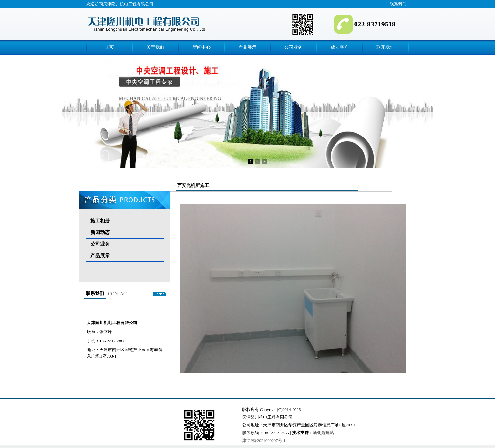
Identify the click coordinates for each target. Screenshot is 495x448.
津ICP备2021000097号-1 (264, 440)
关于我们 (155, 47)
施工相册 (100, 221)
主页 (109, 47)
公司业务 (294, 47)
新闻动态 (100, 232)
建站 (330, 433)
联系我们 (398, 4)
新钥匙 (319, 433)
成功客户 (340, 47)
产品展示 (247, 47)
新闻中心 (201, 47)
